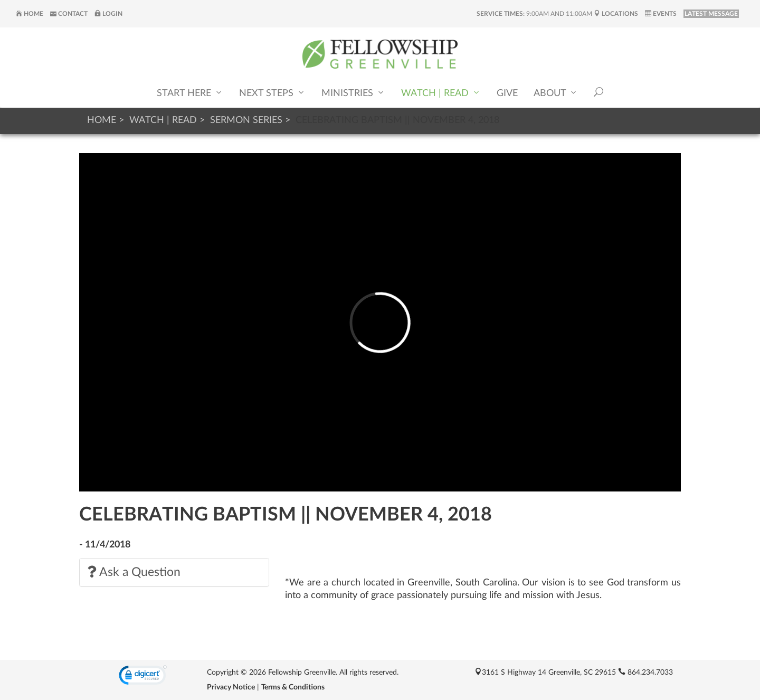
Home (30, 14)
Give (507, 93)
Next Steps (272, 93)
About (556, 93)
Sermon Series (246, 120)
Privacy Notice (231, 687)
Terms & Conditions (293, 687)
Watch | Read (441, 93)
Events (661, 14)
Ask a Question (134, 572)
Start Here (190, 93)
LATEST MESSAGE (711, 14)
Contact (69, 14)
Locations (616, 14)
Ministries (353, 93)
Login (108, 14)
